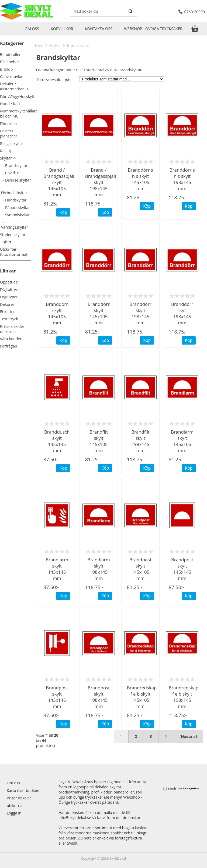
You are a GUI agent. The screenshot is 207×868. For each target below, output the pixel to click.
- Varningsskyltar (14, 225)
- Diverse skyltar (15, 180)
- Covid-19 (10, 173)
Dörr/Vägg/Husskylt (17, 96)
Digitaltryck (10, 290)
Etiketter (7, 312)
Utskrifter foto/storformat (14, 252)
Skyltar (55, 45)
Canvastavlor (11, 77)
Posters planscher (9, 133)
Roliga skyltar (12, 144)
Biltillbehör (10, 62)
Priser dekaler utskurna (12, 329)
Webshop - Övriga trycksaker (153, 29)
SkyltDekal (118, 858)
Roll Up (6, 151)
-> (8, 158)
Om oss (32, 29)
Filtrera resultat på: (54, 80)
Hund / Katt (10, 104)
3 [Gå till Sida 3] (151, 736)
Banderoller (10, 54)
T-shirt (6, 242)
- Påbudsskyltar (15, 208)
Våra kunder (11, 339)
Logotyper (9, 297)
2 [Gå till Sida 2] (136, 736)
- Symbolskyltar (15, 215)
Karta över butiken (23, 790)
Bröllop (6, 69)
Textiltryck (9, 319)
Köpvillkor (62, 29)
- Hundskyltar (13, 200)
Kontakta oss (99, 29)
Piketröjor (9, 124)
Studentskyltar (13, 235)
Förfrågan (9, 346)
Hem (39, 45)
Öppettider (10, 282)
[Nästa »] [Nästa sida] (188, 736)
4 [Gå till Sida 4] (166, 736)
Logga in (14, 813)
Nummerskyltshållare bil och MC (19, 114)
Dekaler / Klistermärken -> (14, 86)
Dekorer (7, 304)
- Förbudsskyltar (13, 190)
